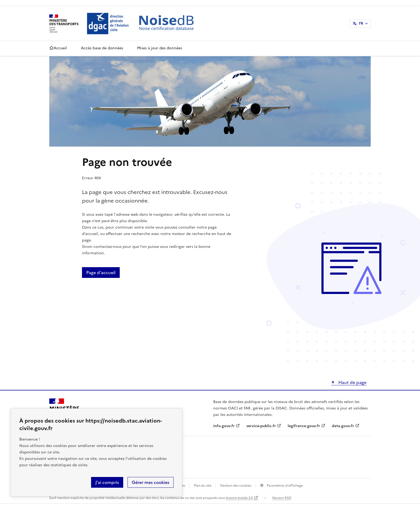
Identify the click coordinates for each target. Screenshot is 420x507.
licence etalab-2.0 (239, 498)
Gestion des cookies (236, 486)
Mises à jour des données (160, 48)
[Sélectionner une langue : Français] (360, 24)
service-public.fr (261, 426)
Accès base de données (102, 48)
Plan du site (203, 486)
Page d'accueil (101, 273)
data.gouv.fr (343, 426)
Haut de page (352, 382)
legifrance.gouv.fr (304, 426)
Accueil (58, 48)
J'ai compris (107, 482)
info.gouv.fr (224, 426)
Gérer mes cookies (151, 482)
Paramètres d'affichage (284, 486)
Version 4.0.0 (282, 498)
